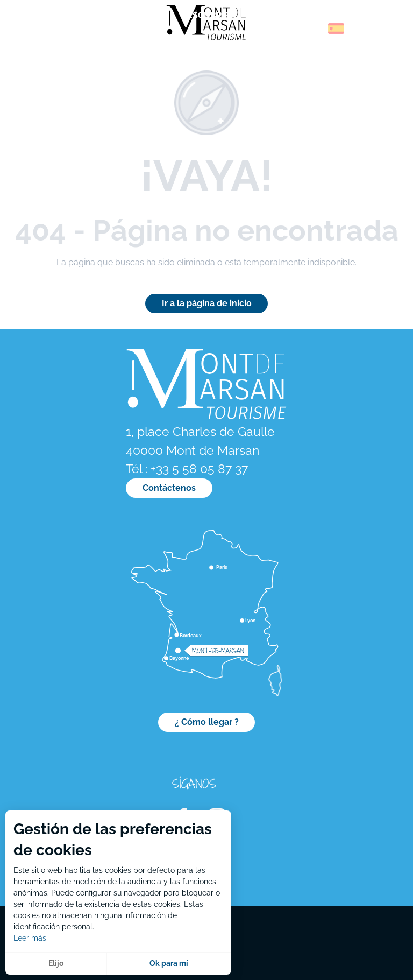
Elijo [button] (56, 963)
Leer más (30, 938)
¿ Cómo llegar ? (207, 722)
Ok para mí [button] (169, 963)
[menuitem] (54, 32)
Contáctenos (169, 488)
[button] (313, 29)
